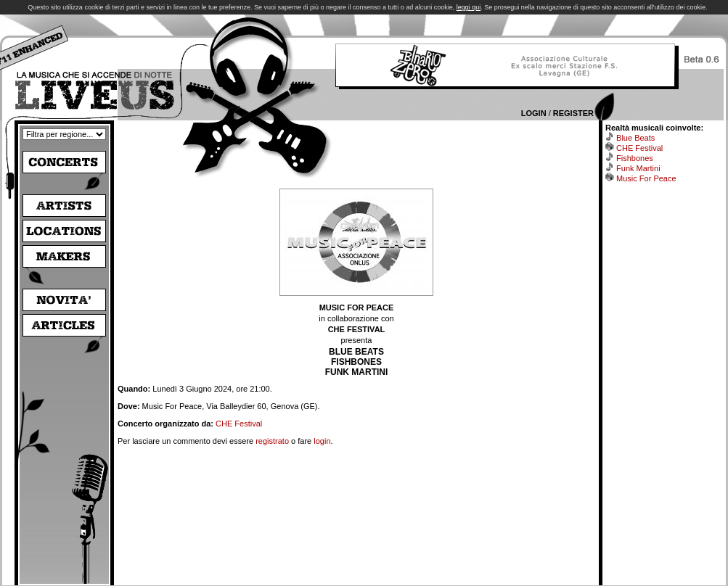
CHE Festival (239, 424)
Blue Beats (635, 138)
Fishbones (635, 158)
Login (534, 113)
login (322, 441)
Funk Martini (638, 168)
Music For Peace (646, 178)
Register (573, 113)
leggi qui (469, 7)
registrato (272, 441)
